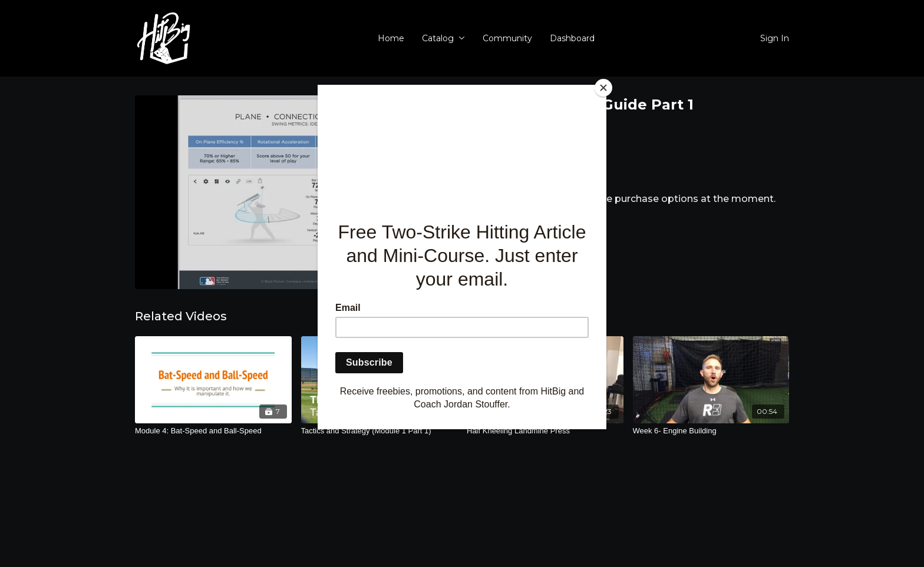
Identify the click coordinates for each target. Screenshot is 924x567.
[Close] (603, 88)
